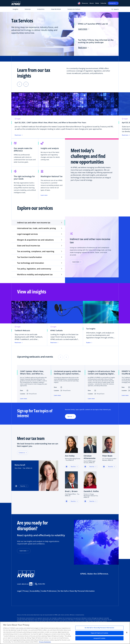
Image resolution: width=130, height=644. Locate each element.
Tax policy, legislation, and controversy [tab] (34, 269)
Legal (19, 591)
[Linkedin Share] (31, 584)
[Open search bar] (115, 10)
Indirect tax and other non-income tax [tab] (34, 223)
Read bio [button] (23, 486)
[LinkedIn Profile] (16, 486)
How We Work (56, 9)
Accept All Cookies (99, 638)
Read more (83, 47)
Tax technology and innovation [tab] (30, 263)
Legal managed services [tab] (27, 234)
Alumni (92, 3)
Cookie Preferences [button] (49, 591)
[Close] (127, 633)
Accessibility (35, 591)
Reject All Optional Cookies (99, 633)
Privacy (26, 591)
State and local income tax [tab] (29, 246)
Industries (41, 9)
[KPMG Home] (16, 3)
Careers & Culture (74, 9)
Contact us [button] (22, 453)
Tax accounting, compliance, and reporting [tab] (36, 251)
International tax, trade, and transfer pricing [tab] (36, 228)
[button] (79, 3)
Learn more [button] (23, 551)
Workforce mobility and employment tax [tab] (35, 274)
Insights (15, 9)
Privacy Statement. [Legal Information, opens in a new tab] (45, 642)
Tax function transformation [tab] (29, 257)
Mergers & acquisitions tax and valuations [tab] (35, 240)
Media (97, 3)
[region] (65, 633)
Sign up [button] (70, 416)
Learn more (84, 29)
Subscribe (103, 3)
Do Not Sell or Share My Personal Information (76, 591)
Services (28, 9)
